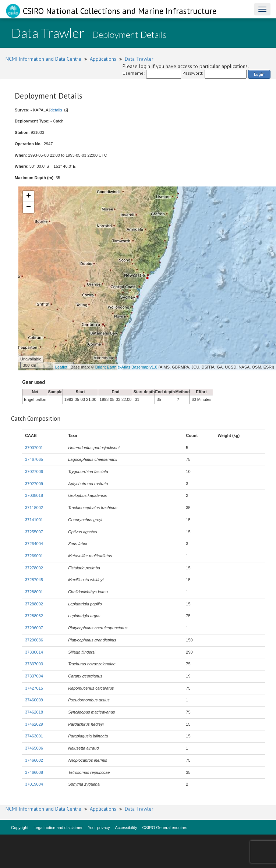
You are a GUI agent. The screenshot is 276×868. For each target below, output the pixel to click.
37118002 (34, 508)
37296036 (34, 640)
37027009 (34, 484)
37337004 (34, 676)
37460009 (34, 700)
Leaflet (61, 367)
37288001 (34, 592)
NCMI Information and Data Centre (43, 59)
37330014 (34, 652)
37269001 (34, 556)
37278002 (34, 568)
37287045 (34, 580)
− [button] (29, 207)
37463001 (34, 736)
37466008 (34, 772)
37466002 (34, 760)
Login (259, 74)
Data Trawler (139, 59)
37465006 (34, 748)
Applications (103, 59)
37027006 (34, 472)
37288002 (34, 604)
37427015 (34, 688)
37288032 (34, 616)
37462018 (34, 712)
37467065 (34, 459)
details (56, 110)
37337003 (34, 664)
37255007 (34, 532)
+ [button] (29, 196)
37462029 (34, 724)
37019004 (34, 784)
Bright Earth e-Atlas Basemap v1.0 (126, 367)
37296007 (34, 628)
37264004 (34, 544)
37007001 (34, 448)
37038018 (34, 495)
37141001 (34, 520)
